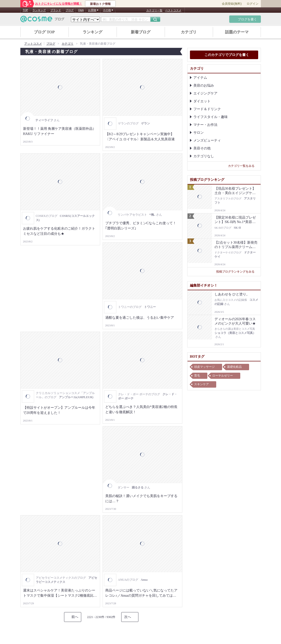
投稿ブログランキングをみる (237, 272)
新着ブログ (141, 32)
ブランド (56, 10)
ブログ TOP (44, 32)
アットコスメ (33, 44)
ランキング (39, 10)
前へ (75, 617)
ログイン (253, 4)
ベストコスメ (173, 10)
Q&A (81, 10)
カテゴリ (189, 32)
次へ (128, 617)
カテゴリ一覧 (154, 10)
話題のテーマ (237, 32)
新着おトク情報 (100, 4)
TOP (26, 10)
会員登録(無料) (232, 4)
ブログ (70, 10)
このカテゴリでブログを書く (224, 55)
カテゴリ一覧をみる (243, 166)
